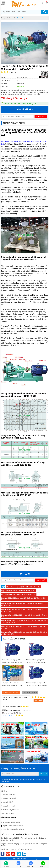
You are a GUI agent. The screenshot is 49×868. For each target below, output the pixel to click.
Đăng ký (43, 774)
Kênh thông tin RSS (7, 813)
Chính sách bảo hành (8, 806)
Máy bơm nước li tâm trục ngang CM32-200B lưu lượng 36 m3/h (12, 685)
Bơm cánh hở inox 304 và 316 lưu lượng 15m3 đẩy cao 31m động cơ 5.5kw (24, 627)
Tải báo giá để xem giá (14, 98)
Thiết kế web (25, 859)
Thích (10, 715)
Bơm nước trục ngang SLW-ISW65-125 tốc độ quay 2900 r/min (36, 662)
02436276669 (18, 826)
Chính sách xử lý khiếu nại (10, 810)
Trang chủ (5, 18)
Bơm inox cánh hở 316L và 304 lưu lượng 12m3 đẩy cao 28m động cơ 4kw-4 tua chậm (24, 633)
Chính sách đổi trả (7, 802)
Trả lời (4, 716)
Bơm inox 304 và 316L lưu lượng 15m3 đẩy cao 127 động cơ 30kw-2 (24, 599)
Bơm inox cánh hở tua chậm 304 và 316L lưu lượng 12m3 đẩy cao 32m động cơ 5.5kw (24, 622)
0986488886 (16, 822)
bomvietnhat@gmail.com (16, 829)
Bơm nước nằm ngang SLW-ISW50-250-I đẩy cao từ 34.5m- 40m (36, 685)
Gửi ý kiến (38, 701)
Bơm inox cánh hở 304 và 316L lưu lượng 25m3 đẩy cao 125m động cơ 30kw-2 (23, 605)
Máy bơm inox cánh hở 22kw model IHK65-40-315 (18, 591)
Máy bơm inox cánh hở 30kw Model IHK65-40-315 (23, 587)
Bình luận (13, 72)
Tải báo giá (44, 77)
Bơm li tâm (13, 18)
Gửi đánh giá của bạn (11, 693)
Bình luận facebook (30, 693)
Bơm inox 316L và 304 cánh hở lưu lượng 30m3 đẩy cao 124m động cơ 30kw (23, 610)
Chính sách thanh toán (8, 795)
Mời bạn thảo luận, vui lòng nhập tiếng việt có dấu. (16, 699)
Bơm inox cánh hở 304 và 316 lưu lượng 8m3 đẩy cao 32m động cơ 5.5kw (24, 616)
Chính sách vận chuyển (9, 798)
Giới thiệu (4, 791)
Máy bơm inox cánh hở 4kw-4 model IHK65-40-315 (19, 594)
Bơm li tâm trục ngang (24, 18)
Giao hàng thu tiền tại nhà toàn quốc (20, 104)
